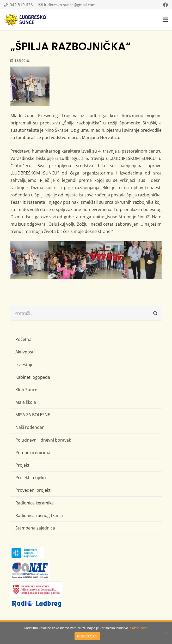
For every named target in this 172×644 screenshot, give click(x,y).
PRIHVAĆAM (87, 636)
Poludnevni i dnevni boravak (43, 440)
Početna (23, 339)
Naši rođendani (30, 427)
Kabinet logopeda (33, 377)
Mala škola (26, 402)
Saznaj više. (139, 628)
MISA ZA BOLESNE (33, 415)
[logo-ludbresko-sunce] (25, 20)
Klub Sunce (26, 390)
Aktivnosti (25, 352)
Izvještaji (24, 365)
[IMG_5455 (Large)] (105, 260)
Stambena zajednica (35, 528)
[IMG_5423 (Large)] (29, 260)
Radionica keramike (35, 503)
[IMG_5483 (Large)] (143, 260)
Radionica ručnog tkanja (39, 515)
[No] (165, 633)
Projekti (23, 465)
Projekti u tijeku (31, 478)
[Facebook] (165, 5)
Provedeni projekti (33, 490)
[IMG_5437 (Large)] (67, 260)
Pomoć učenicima (33, 453)
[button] (165, 20)
